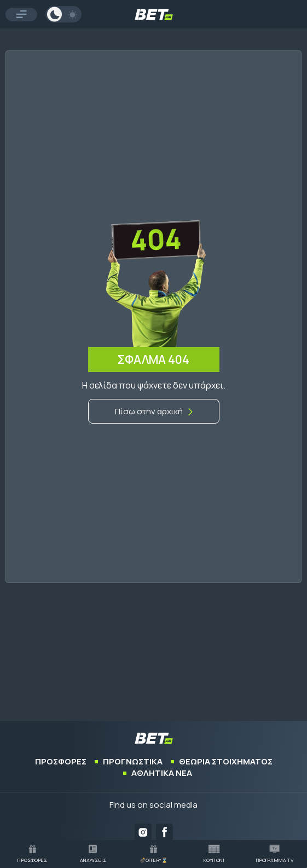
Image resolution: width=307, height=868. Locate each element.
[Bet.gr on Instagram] (143, 832)
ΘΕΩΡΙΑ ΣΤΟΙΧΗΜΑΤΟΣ (226, 761)
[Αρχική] (154, 411)
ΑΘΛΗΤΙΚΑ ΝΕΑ (162, 773)
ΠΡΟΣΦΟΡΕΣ (61, 761)
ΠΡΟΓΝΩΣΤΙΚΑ (133, 761)
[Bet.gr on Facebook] (164, 832)
